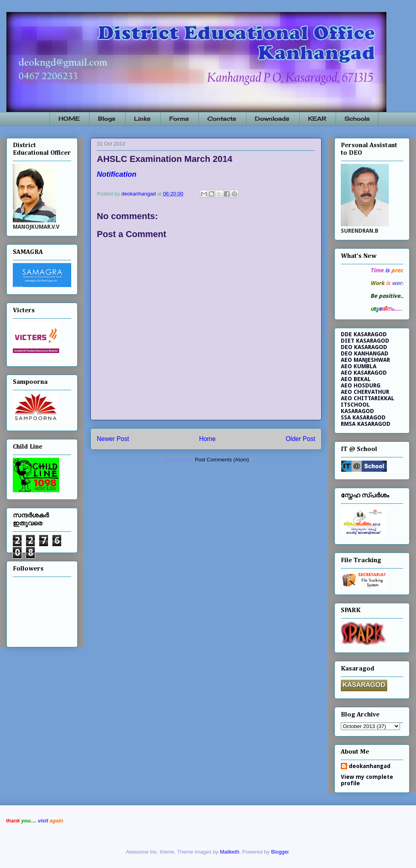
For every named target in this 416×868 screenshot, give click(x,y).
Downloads (272, 119)
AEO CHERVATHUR (365, 392)
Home (208, 439)
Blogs (107, 119)
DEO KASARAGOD (364, 347)
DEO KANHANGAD (365, 353)
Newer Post (113, 439)
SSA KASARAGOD (363, 417)
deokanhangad (370, 766)
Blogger (280, 852)
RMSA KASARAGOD (366, 424)
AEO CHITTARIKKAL (368, 398)
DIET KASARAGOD (365, 341)
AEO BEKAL (356, 379)
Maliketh (230, 852)
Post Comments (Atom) (222, 460)
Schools (357, 119)
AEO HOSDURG (361, 385)
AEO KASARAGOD (364, 373)
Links (142, 119)
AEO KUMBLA (359, 366)
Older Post (300, 439)
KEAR (317, 119)
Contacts (222, 119)
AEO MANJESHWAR (365, 360)
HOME (69, 119)
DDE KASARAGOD (364, 334)
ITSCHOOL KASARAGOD (357, 408)
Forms (179, 119)
